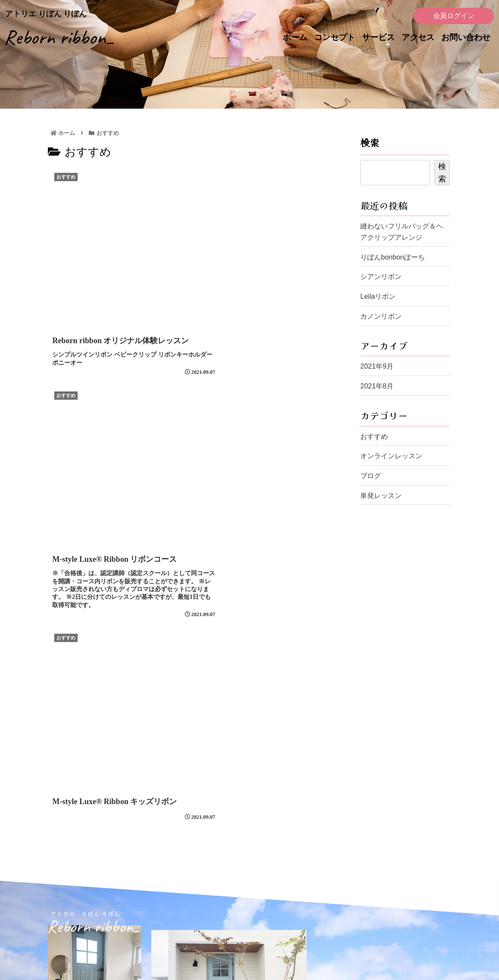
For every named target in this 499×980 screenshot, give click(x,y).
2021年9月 (377, 366)
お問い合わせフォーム (244, 851)
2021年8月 (377, 386)
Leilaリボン (378, 296)
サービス (378, 37)
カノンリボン (381, 316)
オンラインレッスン (391, 456)
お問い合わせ (466, 37)
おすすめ (374, 437)
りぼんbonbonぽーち (392, 257)
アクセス (418, 37)
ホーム (295, 37)
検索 (370, 142)
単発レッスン (381, 496)
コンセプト (335, 37)
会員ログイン (454, 16)
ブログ (371, 476)
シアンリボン (381, 277)
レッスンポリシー (361, 903)
